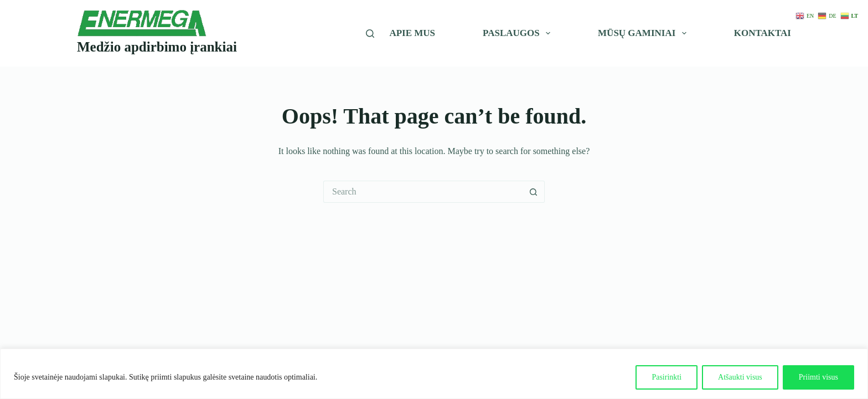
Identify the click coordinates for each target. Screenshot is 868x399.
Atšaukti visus (740, 377)
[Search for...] (423, 192)
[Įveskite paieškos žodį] (370, 34)
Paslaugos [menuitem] (519, 33)
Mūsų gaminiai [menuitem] (644, 33)
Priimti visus (818, 377)
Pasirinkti (666, 377)
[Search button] (534, 192)
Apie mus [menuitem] (412, 33)
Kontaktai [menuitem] (763, 33)
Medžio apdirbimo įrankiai (157, 47)
